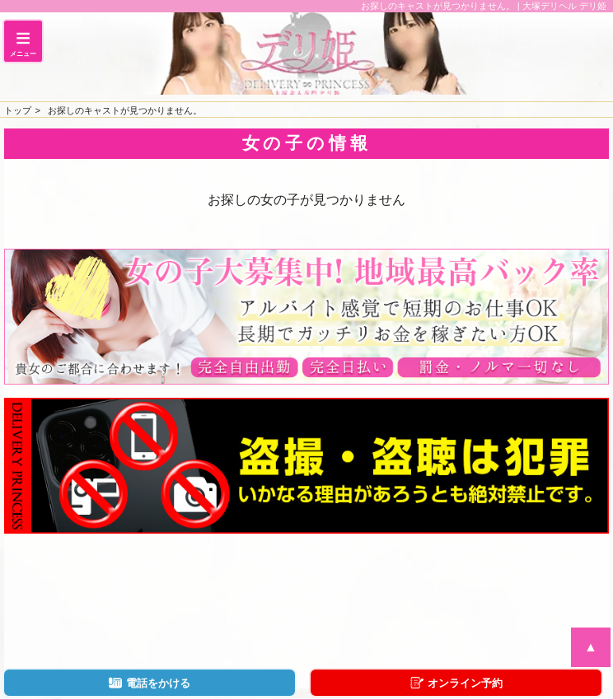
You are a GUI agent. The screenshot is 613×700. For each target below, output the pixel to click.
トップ (18, 110)
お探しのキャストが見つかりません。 (125, 110)
